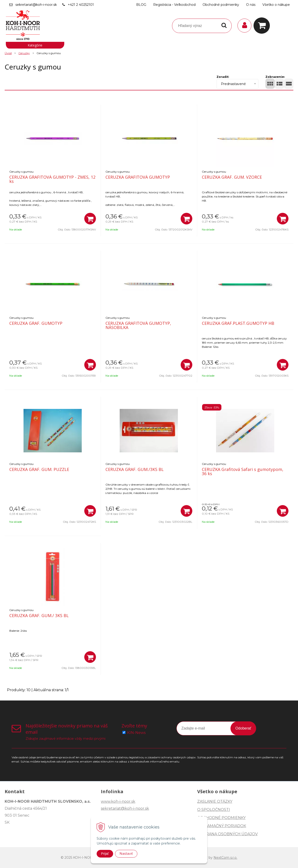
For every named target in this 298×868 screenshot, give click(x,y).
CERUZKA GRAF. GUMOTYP (36, 323)
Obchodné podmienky (221, 5)
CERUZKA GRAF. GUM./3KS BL (135, 469)
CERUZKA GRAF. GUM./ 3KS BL (39, 615)
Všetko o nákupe (276, 5)
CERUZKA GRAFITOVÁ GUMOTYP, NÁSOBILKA (138, 325)
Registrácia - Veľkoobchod (174, 5)
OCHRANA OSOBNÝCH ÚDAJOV (227, 834)
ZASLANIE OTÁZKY (215, 801)
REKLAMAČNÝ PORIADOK (222, 826)
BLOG (141, 5)
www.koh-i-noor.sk (118, 801)
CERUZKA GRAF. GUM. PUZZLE (39, 469)
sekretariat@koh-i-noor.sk (36, 5)
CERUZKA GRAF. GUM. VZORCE (232, 177)
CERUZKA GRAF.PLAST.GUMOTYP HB (238, 323)
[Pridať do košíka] (90, 219)
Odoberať (243, 728)
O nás (251, 5)
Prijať (105, 854)
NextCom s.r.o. (225, 858)
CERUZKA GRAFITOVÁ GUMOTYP (138, 177)
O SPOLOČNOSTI (214, 810)
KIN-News (136, 733)
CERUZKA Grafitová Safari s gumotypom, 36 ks (243, 471)
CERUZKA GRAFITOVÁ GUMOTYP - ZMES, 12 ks (52, 179)
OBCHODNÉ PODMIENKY (221, 818)
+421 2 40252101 (81, 5)
